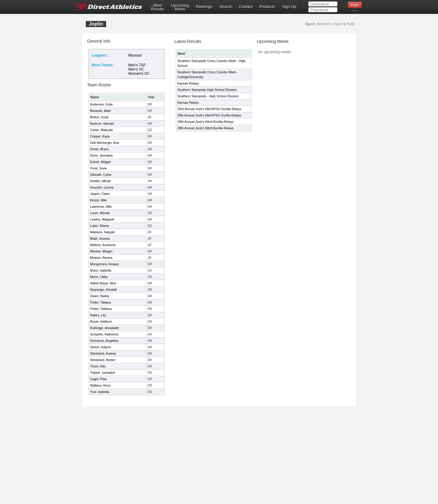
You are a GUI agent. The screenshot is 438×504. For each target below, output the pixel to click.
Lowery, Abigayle (102, 219)
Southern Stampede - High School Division (208, 96)
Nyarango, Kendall (103, 290)
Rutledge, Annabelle (104, 328)
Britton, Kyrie (99, 117)
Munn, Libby (99, 277)
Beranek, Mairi (101, 111)
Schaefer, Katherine (104, 334)
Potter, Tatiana (100, 302)
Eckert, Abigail (100, 162)
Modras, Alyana (101, 258)
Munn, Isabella (101, 270)
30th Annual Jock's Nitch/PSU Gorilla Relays (209, 115)
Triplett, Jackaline (103, 373)
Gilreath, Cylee (101, 175)
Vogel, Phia (98, 379)
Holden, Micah (100, 181)
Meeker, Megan (101, 251)
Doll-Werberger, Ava (104, 143)
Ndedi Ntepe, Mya (103, 283)
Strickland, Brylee (103, 360)
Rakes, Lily (98, 315)
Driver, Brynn (99, 149)
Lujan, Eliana (99, 226)
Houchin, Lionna (102, 187)
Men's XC (136, 69)
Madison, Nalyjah (103, 232)
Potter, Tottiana (101, 309)
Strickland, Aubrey (103, 353)
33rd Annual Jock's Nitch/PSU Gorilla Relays (209, 109)
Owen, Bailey (100, 296)
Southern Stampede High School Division (207, 90)
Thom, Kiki (98, 366)
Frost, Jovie (98, 168)
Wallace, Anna (100, 385)
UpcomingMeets (180, 7)
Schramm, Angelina (104, 341)
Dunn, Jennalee (101, 155)
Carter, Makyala (101, 130)
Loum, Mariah (100, 213)
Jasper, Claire (100, 194)
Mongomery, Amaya (104, 264)
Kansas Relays (188, 83)
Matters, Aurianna (103, 245)
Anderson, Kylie (101, 104)
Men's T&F (137, 65)
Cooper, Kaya (100, 136)
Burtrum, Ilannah (102, 123)
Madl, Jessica (100, 238)
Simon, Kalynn (101, 347)
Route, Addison (101, 322)
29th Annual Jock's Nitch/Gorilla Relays (205, 122)
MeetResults (157, 7)
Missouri (135, 55)
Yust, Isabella (100, 392)
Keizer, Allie (98, 200)
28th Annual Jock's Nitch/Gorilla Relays (205, 128)
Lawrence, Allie (101, 207)
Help (355, 11)
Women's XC (139, 74)
